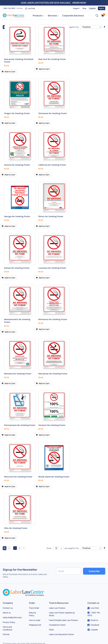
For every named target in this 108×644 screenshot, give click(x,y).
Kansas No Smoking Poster (17, 268)
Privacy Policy (9, 622)
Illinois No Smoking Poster (51, 216)
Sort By (76, 27)
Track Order (34, 608)
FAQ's (51, 630)
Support (76, 8)
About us (7, 613)
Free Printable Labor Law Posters (63, 620)
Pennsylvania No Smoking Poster (20, 425)
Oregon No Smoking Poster (17, 113)
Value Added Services (12, 617)
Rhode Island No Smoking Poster (54, 477)
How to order (35, 620)
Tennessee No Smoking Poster (53, 113)
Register (93, 8)
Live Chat (30, 8)
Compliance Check (57, 625)
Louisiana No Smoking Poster (52, 268)
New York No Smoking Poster (52, 59)
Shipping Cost (35, 625)
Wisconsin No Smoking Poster (18, 477)
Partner (6, 634)
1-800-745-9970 (9, 8)
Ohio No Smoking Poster (16, 528)
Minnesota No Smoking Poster (53, 319)
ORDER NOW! (79, 3)
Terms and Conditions (8, 628)
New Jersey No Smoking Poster (53, 374)
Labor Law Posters (57, 608)
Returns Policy (32, 614)
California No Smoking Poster (52, 165)
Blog (84, 8)
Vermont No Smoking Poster (52, 425)
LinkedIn (93, 630)
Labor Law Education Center (61, 634)
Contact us (8, 608)
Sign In (102, 8)
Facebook (93, 625)
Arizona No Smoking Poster (17, 165)
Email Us (93, 620)
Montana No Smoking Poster (18, 374)
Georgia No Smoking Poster (17, 216)
